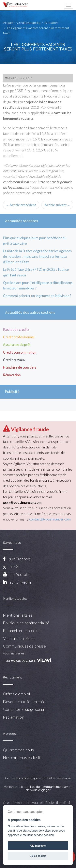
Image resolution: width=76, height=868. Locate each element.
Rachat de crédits (16, 329)
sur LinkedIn (20, 582)
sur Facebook (21, 559)
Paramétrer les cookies (23, 630)
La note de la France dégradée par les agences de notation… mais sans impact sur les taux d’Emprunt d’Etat (37, 256)
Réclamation (14, 717)
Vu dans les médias (19, 638)
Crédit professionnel (19, 337)
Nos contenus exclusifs (23, 757)
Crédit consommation (20, 352)
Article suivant (57, 205)
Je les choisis (38, 856)
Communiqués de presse (24, 646)
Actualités (51, 22)
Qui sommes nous (18, 750)
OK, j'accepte (38, 846)
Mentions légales (18, 615)
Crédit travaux (14, 360)
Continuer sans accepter (25, 812)
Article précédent (21, 205)
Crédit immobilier (29, 22)
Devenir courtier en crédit (25, 701)
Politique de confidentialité (26, 623)
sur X (11, 567)
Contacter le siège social (24, 709)
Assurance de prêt (17, 345)
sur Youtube (20, 574)
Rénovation (12, 375)
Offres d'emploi (17, 694)
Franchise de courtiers (20, 367)
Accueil (8, 22)
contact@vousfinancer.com (50, 519)
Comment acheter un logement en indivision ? (37, 296)
